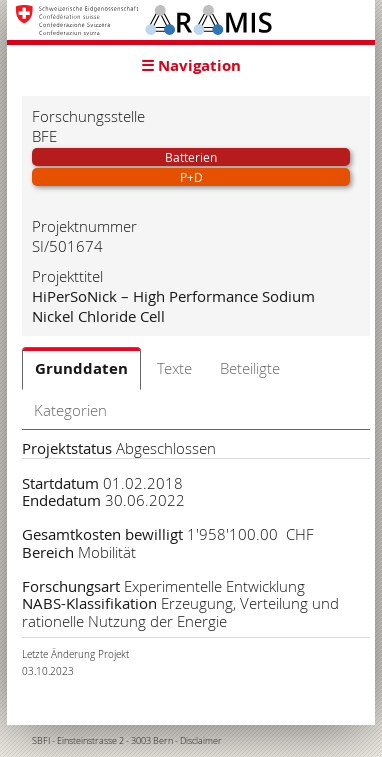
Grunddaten (81, 368)
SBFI (41, 741)
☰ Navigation (191, 65)
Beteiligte (250, 368)
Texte (174, 368)
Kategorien (70, 410)
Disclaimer (201, 741)
